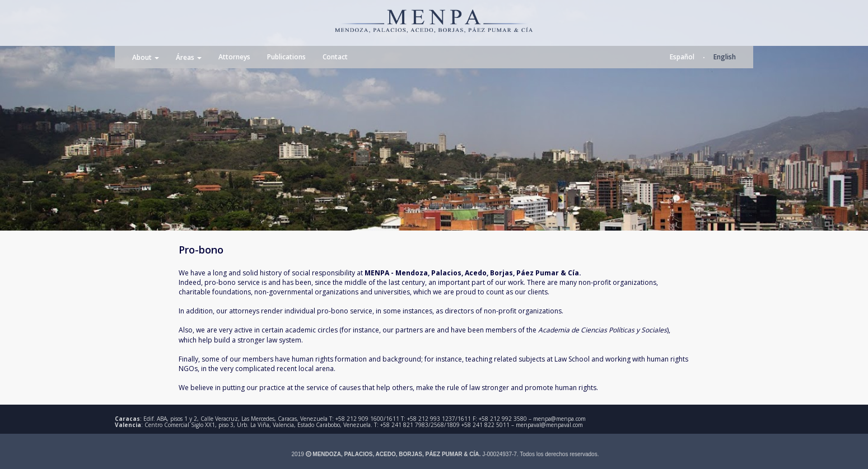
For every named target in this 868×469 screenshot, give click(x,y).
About (146, 57)
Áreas (189, 57)
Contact (335, 57)
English (725, 57)
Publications (286, 57)
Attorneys (234, 57)
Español (682, 57)
